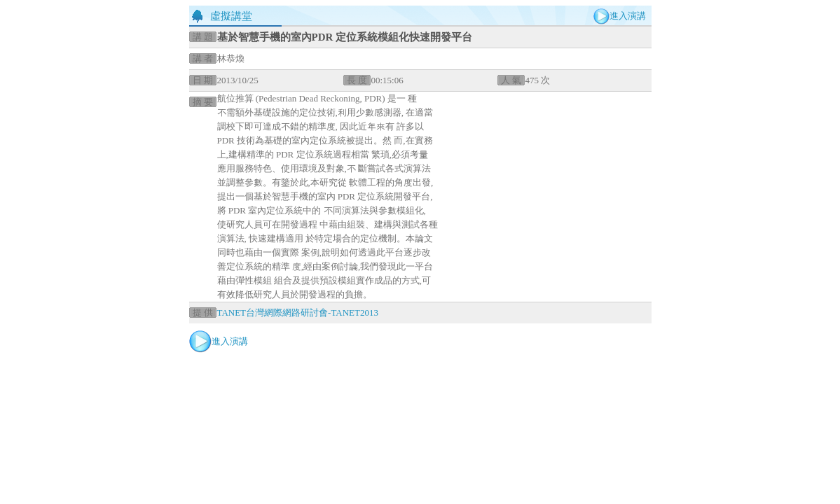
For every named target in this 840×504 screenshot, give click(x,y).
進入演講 (628, 16)
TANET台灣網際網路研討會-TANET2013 (298, 313)
